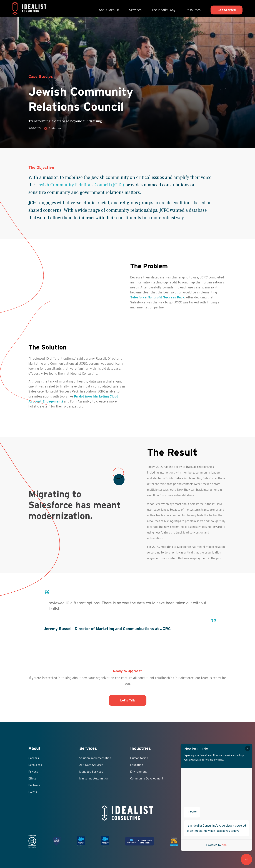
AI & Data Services (91, 765)
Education (137, 765)
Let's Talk (128, 700)
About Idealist (109, 10)
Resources (193, 10)
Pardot (79, 396)
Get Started (227, 10)
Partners (34, 785)
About (35, 748)
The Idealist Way (163, 10)
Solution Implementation (95, 758)
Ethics (32, 778)
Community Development (147, 778)
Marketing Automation (94, 778)
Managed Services (91, 772)
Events (33, 792)
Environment (138, 772)
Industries (141, 748)
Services (135, 10)
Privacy (33, 772)
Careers (34, 758)
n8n (224, 845)
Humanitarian (139, 758)
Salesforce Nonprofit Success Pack (157, 297)
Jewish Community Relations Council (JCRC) (80, 185)
